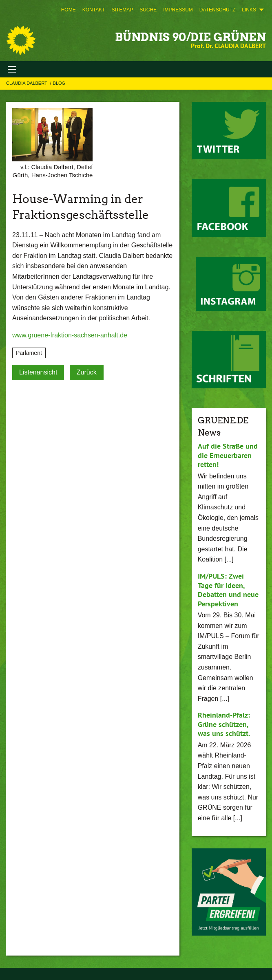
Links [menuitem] (249, 10)
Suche (148, 10)
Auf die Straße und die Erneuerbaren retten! (228, 455)
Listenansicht (38, 372)
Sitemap (122, 10)
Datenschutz (217, 10)
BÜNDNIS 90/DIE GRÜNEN (190, 37)
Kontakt (94, 10)
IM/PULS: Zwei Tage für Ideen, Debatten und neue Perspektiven (228, 590)
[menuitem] (69, 10)
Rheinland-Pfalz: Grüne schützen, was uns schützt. (224, 724)
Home (69, 10)
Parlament (29, 353)
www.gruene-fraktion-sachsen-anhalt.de (70, 335)
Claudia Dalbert (27, 83)
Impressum (178, 10)
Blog (59, 83)
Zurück (87, 372)
